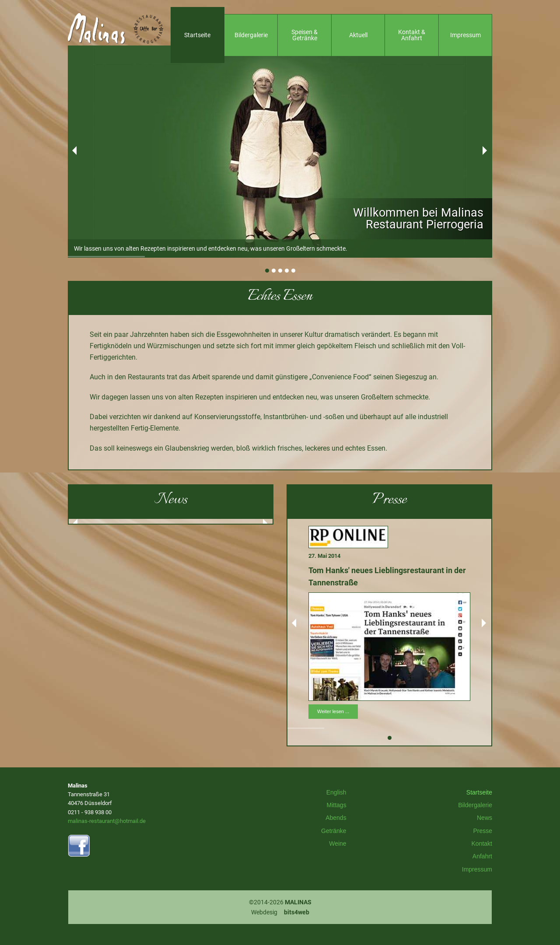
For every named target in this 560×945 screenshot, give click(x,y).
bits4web (297, 912)
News (485, 818)
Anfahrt (482, 856)
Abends (336, 818)
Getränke (334, 831)
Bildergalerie (475, 805)
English (336, 792)
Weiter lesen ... (333, 711)
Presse (483, 831)
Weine (338, 843)
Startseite (479, 792)
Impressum (477, 869)
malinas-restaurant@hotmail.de (107, 821)
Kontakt (482, 843)
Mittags (337, 805)
